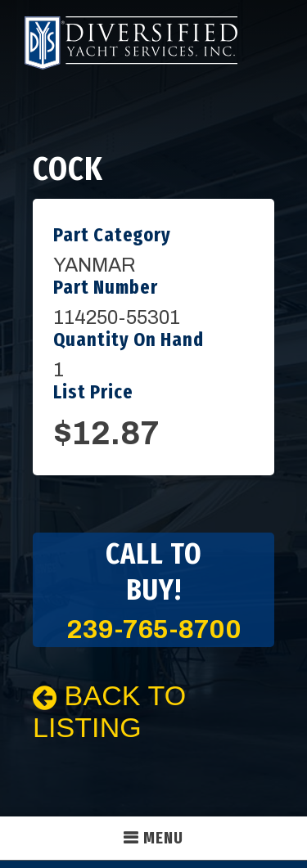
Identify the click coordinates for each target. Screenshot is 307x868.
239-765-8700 (154, 630)
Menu (163, 838)
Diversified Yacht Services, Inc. (131, 43)
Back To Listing (109, 711)
